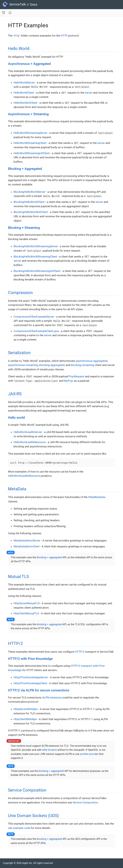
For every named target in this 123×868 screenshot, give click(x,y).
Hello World (19, 49)
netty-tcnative (49, 750)
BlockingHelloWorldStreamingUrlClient (37, 271)
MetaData (17, 489)
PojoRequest (77, 376)
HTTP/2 (15, 644)
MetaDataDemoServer (27, 540)
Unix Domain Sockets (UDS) (33, 816)
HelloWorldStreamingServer (30, 133)
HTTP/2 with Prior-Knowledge (30, 659)
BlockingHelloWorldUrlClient (31, 212)
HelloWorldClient (24, 93)
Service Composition (27, 790)
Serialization (19, 353)
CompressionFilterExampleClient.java (36, 331)
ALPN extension (52, 698)
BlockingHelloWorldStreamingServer (36, 246)
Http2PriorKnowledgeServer (31, 677)
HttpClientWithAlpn (25, 719)
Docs (34, 4)
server (89, 93)
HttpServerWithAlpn (26, 709)
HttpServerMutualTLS (27, 603)
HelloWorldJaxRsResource (30, 442)
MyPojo (69, 381)
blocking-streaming (83, 365)
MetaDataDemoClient (27, 546)
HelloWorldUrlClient (25, 103)
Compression (20, 293)
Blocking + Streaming (24, 228)
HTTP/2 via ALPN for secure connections (39, 690)
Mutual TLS (18, 577)
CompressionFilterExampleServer (34, 317)
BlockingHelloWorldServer (29, 192)
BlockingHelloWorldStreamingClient (35, 257)
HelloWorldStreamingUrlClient (32, 153)
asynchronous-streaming (23, 365)
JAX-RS (15, 394)
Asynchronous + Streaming (28, 114)
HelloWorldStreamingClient (30, 143)
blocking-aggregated (52, 365)
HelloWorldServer (24, 83)
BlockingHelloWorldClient (29, 202)
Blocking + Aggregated (25, 169)
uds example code (19, 828)
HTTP (64, 36)
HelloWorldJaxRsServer (28, 432)
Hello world (16, 418)
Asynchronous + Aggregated (29, 64)
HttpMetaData (97, 497)
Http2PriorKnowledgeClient (30, 683)
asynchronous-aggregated (92, 361)
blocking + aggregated (49, 557)
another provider (89, 754)
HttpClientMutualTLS (26, 613)
